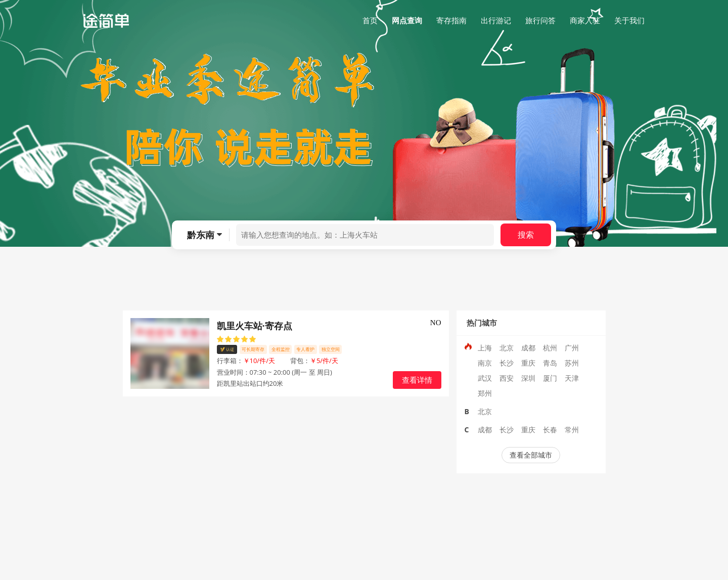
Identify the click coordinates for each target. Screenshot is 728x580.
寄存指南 (451, 20)
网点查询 (407, 20)
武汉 (485, 378)
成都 (528, 348)
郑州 (485, 393)
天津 (572, 378)
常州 (572, 430)
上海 (485, 348)
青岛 (550, 363)
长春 (550, 430)
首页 (370, 20)
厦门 (550, 378)
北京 (507, 348)
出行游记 (496, 20)
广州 (572, 348)
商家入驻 (585, 20)
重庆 (528, 363)
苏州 (572, 363)
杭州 (550, 348)
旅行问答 (540, 20)
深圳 (528, 378)
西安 (507, 378)
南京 (485, 363)
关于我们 (629, 20)
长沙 (507, 363)
